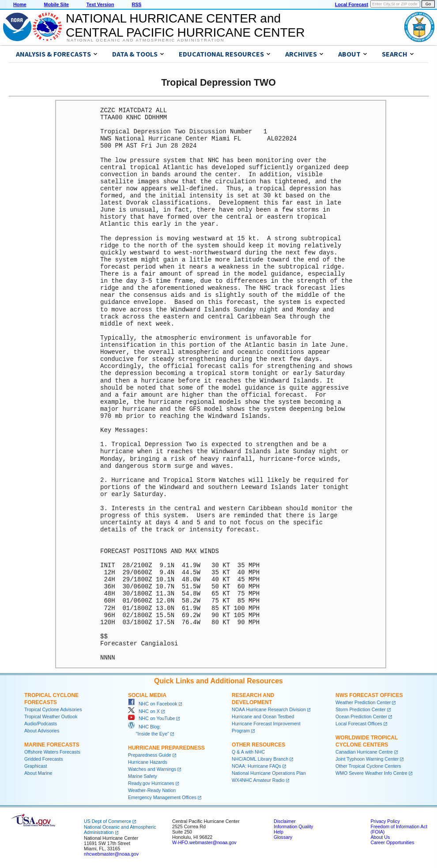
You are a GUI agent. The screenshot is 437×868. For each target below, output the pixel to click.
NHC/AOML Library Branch (260, 759)
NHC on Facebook (153, 704)
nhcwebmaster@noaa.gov (111, 854)
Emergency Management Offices (162, 797)
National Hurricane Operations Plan (269, 773)
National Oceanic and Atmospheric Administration (145, 40)
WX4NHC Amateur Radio (258, 780)
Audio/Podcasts (41, 724)
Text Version (100, 4)
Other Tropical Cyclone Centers (368, 766)
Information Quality (293, 826)
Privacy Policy (385, 821)
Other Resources (258, 745)
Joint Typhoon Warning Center (367, 759)
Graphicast (36, 766)
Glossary (283, 837)
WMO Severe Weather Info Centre (371, 773)
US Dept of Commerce (107, 821)
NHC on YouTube (151, 718)
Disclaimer (285, 821)
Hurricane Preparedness (166, 748)
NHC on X (144, 711)
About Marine (38, 773)
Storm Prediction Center (361, 709)
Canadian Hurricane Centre (364, 752)
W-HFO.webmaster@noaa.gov (204, 842)
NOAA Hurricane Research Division (269, 709)
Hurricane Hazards (148, 762)
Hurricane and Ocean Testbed (263, 716)
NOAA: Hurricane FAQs (256, 766)
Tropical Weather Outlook (51, 716)
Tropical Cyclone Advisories (53, 709)
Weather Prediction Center (363, 702)
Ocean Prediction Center (361, 716)
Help (279, 832)
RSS (136, 4)
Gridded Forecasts (44, 759)
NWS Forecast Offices (369, 695)
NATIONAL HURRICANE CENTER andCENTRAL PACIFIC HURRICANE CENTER (185, 25)
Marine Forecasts (52, 745)
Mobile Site (57, 4)
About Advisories (42, 731)
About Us (380, 837)
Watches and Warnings (152, 769)
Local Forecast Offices (359, 724)
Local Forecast (352, 4)
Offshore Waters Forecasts (52, 752)
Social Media (147, 695)
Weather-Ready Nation (152, 790)
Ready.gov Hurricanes (151, 783)
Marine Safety (143, 776)
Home (20, 4)
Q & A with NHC (248, 752)
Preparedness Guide (150, 755)
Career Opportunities (392, 842)
